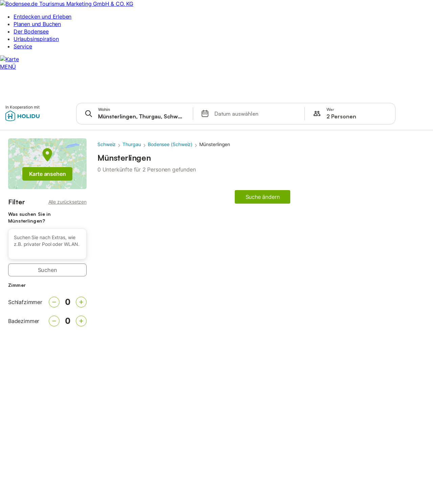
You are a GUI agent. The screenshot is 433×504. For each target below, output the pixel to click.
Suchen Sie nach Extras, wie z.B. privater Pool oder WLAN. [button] (47, 241)
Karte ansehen (48, 174)
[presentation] (135, 114)
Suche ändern (263, 197)
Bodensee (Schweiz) (170, 144)
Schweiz (107, 144)
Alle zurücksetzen (67, 202)
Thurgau (132, 144)
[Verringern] (54, 302)
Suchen (48, 270)
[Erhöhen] (81, 302)
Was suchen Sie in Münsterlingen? (29, 217)
